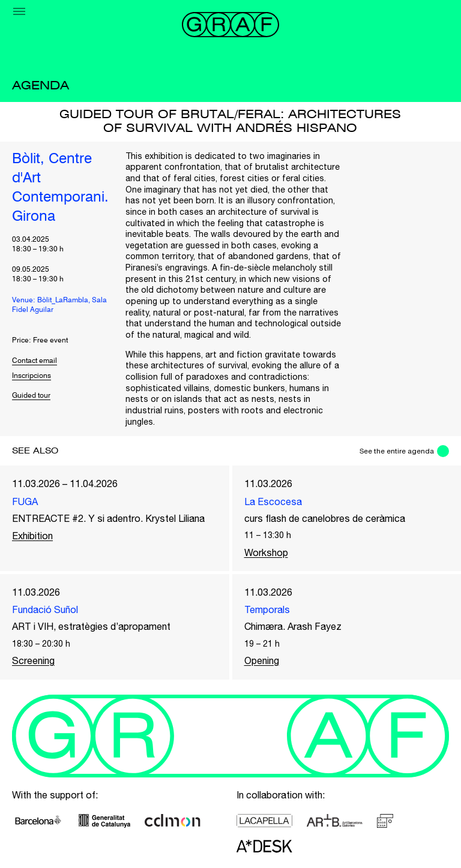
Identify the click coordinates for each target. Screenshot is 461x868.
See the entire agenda (397, 451)
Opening (262, 660)
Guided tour (31, 396)
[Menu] (19, 11)
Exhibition (32, 536)
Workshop (266, 552)
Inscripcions (32, 376)
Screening (33, 660)
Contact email (35, 361)
